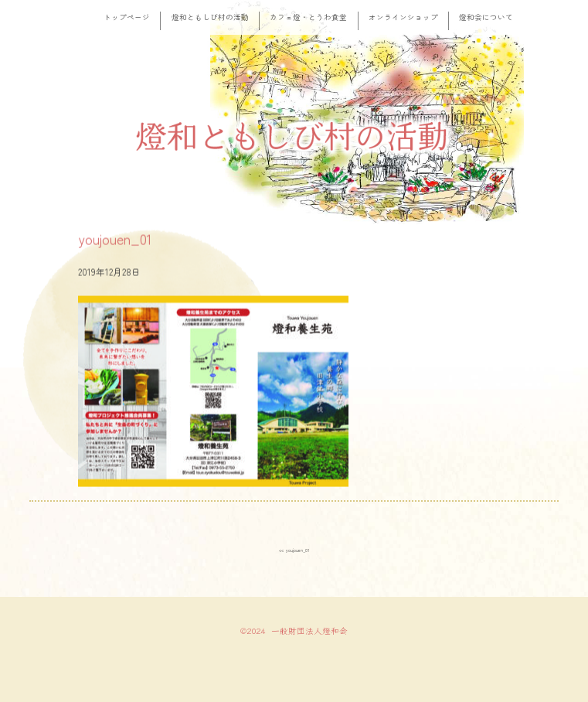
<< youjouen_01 (294, 549)
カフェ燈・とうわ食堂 (308, 17)
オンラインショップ (403, 17)
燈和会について (486, 17)
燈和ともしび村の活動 (210, 17)
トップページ (127, 17)
